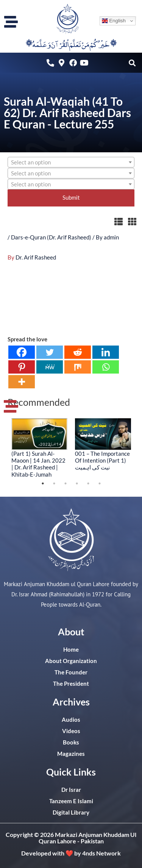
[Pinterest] (22, 367)
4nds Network (101, 853)
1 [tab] (43, 483)
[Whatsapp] (106, 367)
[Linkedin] (106, 352)
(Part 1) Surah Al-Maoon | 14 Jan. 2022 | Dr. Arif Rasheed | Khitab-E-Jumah (38, 464)
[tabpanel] (39, 448)
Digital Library (71, 812)
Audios (71, 720)
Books (71, 742)
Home (71, 650)
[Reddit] (78, 352)
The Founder (71, 672)
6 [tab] (100, 483)
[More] (22, 382)
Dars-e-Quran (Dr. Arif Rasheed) (51, 237)
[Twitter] (50, 352)
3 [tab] (66, 483)
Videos (71, 731)
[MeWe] (50, 367)
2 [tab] (54, 483)
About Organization (71, 661)
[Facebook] (22, 352)
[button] (132, 63)
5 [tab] (88, 483)
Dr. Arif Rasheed (36, 257)
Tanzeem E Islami (71, 801)
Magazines (71, 754)
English (114, 21)
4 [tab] (77, 483)
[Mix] (78, 367)
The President (71, 684)
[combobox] (71, 162)
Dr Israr (71, 790)
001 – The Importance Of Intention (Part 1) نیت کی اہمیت (102, 460)
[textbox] (71, 163)
